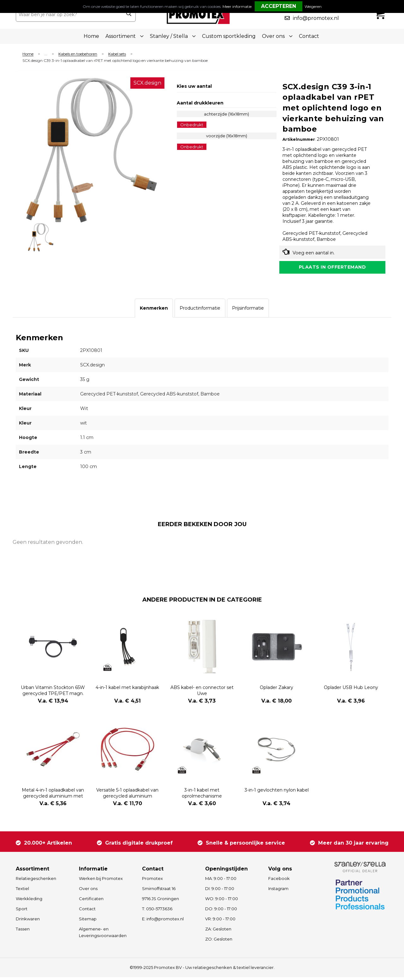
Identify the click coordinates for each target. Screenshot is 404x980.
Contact (309, 36)
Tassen (23, 932)
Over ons (88, 891)
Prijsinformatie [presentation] (248, 311)
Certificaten (91, 901)
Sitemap (88, 922)
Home (91, 36)
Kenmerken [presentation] (154, 311)
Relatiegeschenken (36, 881)
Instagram (278, 891)
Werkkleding (29, 901)
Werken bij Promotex (101, 881)
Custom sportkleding (229, 36)
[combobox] (69, 15)
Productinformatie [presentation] (200, 311)
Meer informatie (237, 6)
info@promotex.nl (316, 18)
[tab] (154, 311)
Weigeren (313, 6)
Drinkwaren (28, 922)
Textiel (22, 891)
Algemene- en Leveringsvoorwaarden (103, 935)
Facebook (279, 881)
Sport (22, 912)
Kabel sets (117, 54)
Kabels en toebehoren (78, 54)
